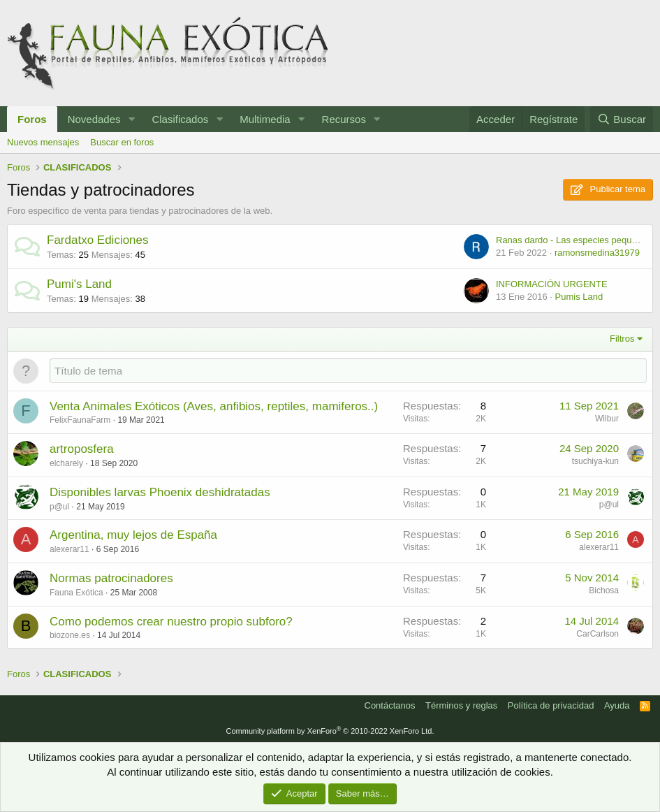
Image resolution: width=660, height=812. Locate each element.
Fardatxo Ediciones (98, 240)
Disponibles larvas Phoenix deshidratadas (160, 492)
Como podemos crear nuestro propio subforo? (171, 622)
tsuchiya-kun (595, 461)
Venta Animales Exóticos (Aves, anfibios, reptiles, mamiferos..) (214, 406)
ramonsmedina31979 (597, 253)
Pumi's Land (79, 284)
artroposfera (82, 449)
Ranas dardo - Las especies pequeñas (574, 240)
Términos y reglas (461, 705)
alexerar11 (69, 549)
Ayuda (617, 705)
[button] (131, 119)
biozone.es (70, 635)
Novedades (94, 119)
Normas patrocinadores (111, 578)
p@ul (59, 507)
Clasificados (180, 119)
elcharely (66, 463)
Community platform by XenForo (330, 731)
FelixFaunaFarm (80, 420)
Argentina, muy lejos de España (133, 535)
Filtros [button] (622, 339)
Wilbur (607, 419)
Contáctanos (390, 705)
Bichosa (604, 590)
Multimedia (265, 119)
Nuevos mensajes (43, 142)
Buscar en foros (122, 142)
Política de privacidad (551, 705)
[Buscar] (622, 119)
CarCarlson (597, 634)
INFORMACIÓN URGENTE (552, 284)
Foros (32, 119)
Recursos (344, 119)
